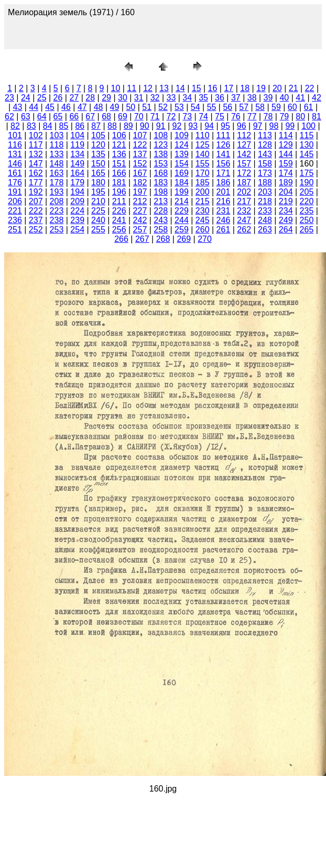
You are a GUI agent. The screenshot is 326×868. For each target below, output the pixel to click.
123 (161, 145)
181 (119, 182)
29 (106, 98)
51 (147, 107)
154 (182, 164)
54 (195, 107)
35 (203, 98)
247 (244, 220)
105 (98, 135)
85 (64, 126)
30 (123, 98)
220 (307, 201)
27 (74, 98)
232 (244, 211)
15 (197, 88)
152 (140, 164)
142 (244, 154)
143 (265, 154)
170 (203, 173)
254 (77, 230)
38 (252, 98)
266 (121, 239)
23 (9, 98)
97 (258, 126)
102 (36, 135)
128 (265, 145)
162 (36, 173)
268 (163, 239)
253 (57, 230)
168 (161, 173)
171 (224, 173)
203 (265, 192)
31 (139, 98)
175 (307, 173)
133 (57, 154)
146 (15, 164)
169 (182, 173)
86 (80, 126)
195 (98, 192)
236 (15, 220)
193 (57, 192)
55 (212, 107)
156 (224, 164)
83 (31, 126)
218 (265, 201)
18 (245, 88)
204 (286, 192)
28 (90, 98)
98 (274, 126)
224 (77, 211)
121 (119, 145)
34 (187, 98)
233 (265, 211)
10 (116, 88)
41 (300, 98)
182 (140, 182)
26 (58, 98)
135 (98, 154)
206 (15, 201)
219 (286, 201)
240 (98, 220)
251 (15, 230)
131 (15, 154)
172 (244, 173)
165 (98, 173)
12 (148, 88)
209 (77, 201)
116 (15, 145)
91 (161, 126)
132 (36, 154)
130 (307, 145)
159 (286, 164)
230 (203, 211)
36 (220, 98)
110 (203, 135)
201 (224, 192)
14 (180, 88)
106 (119, 135)
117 (36, 145)
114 (286, 135)
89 (128, 126)
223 (57, 211)
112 (244, 135)
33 (171, 98)
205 (307, 192)
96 (242, 126)
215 (203, 201)
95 (225, 126)
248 (265, 220)
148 (57, 164)
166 (119, 173)
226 (119, 211)
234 (286, 211)
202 (244, 192)
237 (36, 220)
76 (236, 116)
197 (140, 192)
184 (182, 182)
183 (161, 182)
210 (98, 201)
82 (15, 126)
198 (161, 192)
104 (77, 135)
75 (220, 116)
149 (77, 164)
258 (161, 230)
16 (213, 88)
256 (119, 230)
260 (203, 230)
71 (155, 116)
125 (203, 145)
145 (307, 154)
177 (36, 182)
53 (179, 107)
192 (36, 192)
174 (286, 173)
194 (77, 192)
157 (244, 164)
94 (209, 126)
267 (142, 239)
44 (34, 107)
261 (224, 230)
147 (36, 164)
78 (268, 116)
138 (161, 154)
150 (98, 164)
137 (140, 154)
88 (112, 126)
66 (74, 116)
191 (15, 192)
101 (15, 135)
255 (98, 230)
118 (57, 145)
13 (164, 88)
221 (15, 211)
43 (18, 107)
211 (119, 201)
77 (252, 116)
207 (36, 201)
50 (131, 107)
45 (50, 107)
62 (9, 116)
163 (57, 173)
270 (205, 239)
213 (161, 201)
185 (203, 182)
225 (98, 211)
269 (184, 239)
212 (140, 201)
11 (132, 88)
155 (203, 164)
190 (307, 182)
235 (307, 211)
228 (161, 211)
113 (265, 135)
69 (123, 116)
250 (307, 220)
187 (244, 182)
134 (77, 154)
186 (224, 182)
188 (265, 182)
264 (286, 230)
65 (58, 116)
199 (182, 192)
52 (163, 107)
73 (187, 116)
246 (224, 220)
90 (145, 126)
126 (224, 145)
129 (286, 145)
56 (227, 107)
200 (203, 192)
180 (98, 182)
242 (140, 220)
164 (77, 173)
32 (155, 98)
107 (140, 135)
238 (57, 220)
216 (224, 201)
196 (119, 192)
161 (15, 173)
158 (265, 164)
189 (286, 182)
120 (98, 145)
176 (15, 182)
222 (36, 211)
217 (244, 201)
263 (265, 230)
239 (77, 220)
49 (115, 107)
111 (224, 135)
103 (57, 135)
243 (161, 220)
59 (276, 107)
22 (310, 88)
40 (284, 98)
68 (106, 116)
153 (161, 164)
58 (260, 107)
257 (140, 230)
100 (308, 126)
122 (140, 145)
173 (265, 173)
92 (177, 126)
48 (99, 107)
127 (244, 145)
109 (182, 135)
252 (36, 230)
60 (292, 107)
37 (236, 98)
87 (96, 126)
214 (182, 201)
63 (26, 116)
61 (309, 107)
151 (119, 164)
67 (90, 116)
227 (140, 211)
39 (268, 98)
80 (300, 116)
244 (182, 220)
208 (57, 201)
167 (140, 173)
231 (224, 211)
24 (26, 98)
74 (203, 116)
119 (77, 145)
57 (244, 107)
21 (294, 88)
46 (66, 107)
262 (244, 230)
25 (42, 98)
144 (286, 154)
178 (57, 182)
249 (286, 220)
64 (42, 116)
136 (119, 154)
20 (277, 88)
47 (82, 107)
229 (182, 211)
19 (261, 88)
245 (203, 220)
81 (317, 116)
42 (317, 98)
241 (119, 220)
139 (182, 154)
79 (284, 116)
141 (224, 154)
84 (48, 126)
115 (307, 135)
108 (161, 135)
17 (229, 88)
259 (182, 230)
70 (139, 116)
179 (77, 182)
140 (203, 154)
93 (193, 126)
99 (290, 126)
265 (307, 230)
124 (182, 145)
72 (171, 116)
